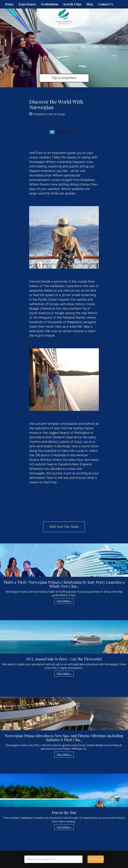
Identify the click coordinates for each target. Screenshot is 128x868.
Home (9, 4)
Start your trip (97, 859)
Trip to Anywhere (64, 78)
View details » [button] (64, 601)
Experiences (27, 4)
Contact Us (105, 4)
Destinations (50, 4)
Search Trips (72, 4)
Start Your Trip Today (64, 527)
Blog (90, 4)
